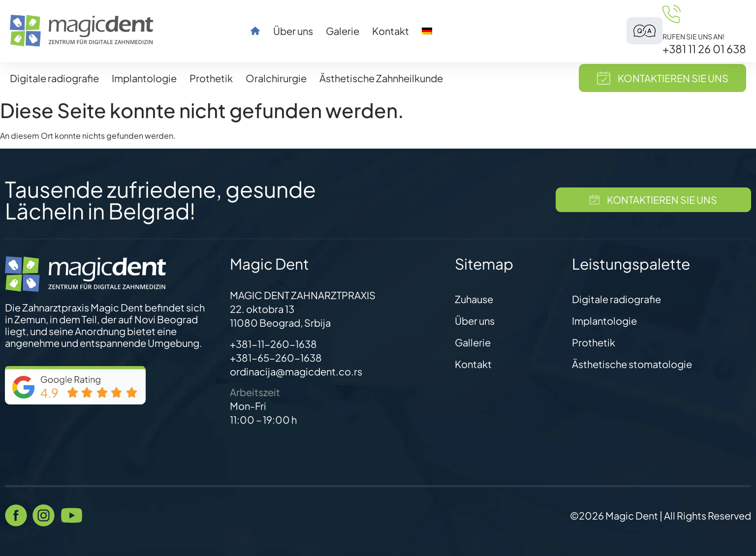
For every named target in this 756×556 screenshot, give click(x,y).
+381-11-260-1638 (273, 344)
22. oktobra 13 (262, 309)
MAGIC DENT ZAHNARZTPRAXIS (303, 295)
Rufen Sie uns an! (693, 36)
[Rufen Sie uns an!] (672, 14)
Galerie (343, 31)
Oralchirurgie (276, 78)
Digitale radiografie (54, 78)
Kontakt (391, 31)
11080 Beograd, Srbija (280, 323)
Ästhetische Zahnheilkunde (381, 78)
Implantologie (144, 78)
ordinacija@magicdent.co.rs (296, 371)
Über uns (293, 31)
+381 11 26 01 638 (704, 49)
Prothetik (211, 78)
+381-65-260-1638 (276, 357)
